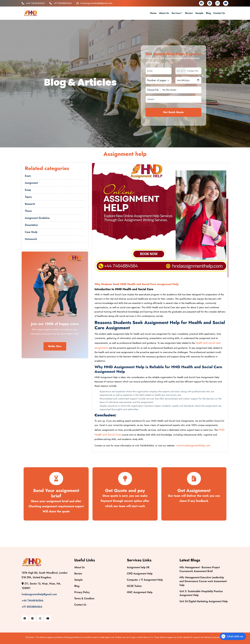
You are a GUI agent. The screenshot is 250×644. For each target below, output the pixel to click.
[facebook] (201, 3)
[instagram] (218, 3)
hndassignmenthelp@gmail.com (94, 3)
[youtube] (226, 3)
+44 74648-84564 (33, 3)
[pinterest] (210, 3)
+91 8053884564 (61, 3)
